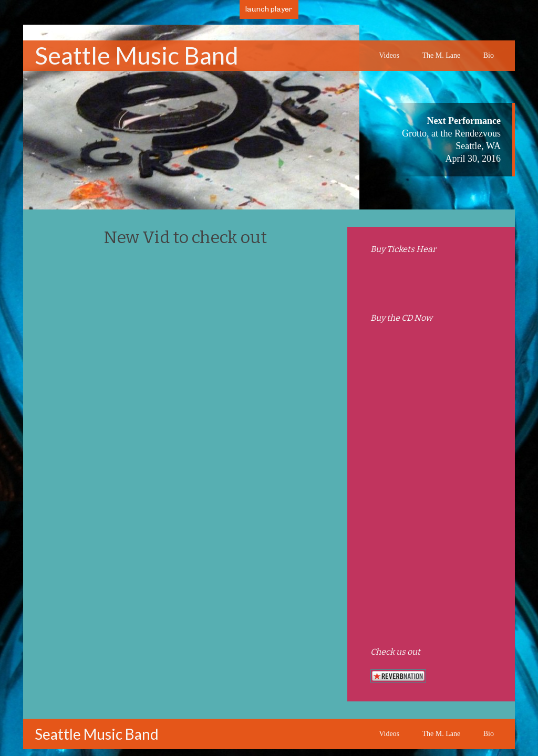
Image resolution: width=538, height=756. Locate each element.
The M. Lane (442, 55)
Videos (389, 55)
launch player (269, 9)
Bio (489, 55)
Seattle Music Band (137, 55)
